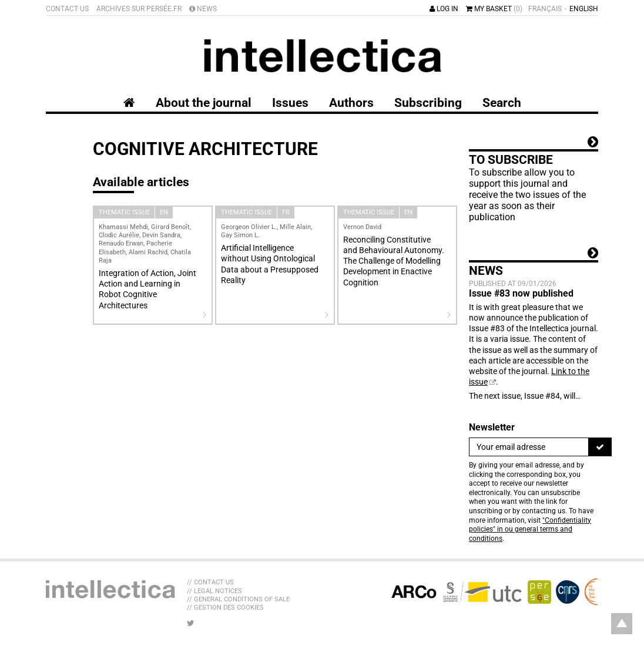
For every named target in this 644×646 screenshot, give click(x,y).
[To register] (600, 447)
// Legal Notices (214, 591)
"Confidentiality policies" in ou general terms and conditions (530, 529)
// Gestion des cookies (225, 608)
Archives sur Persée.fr (139, 9)
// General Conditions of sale (238, 599)
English (584, 9)
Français (545, 9)
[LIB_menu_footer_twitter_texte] (191, 623)
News (203, 9)
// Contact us (210, 582)
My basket (494, 9)
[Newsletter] (529, 447)
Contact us (67, 9)
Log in (444, 9)
